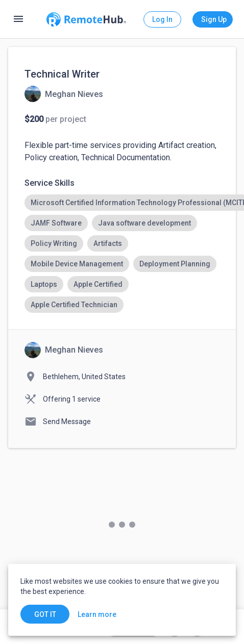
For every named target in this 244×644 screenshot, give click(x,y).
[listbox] (122, 254)
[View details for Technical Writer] (64, 94)
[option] (56, 223)
